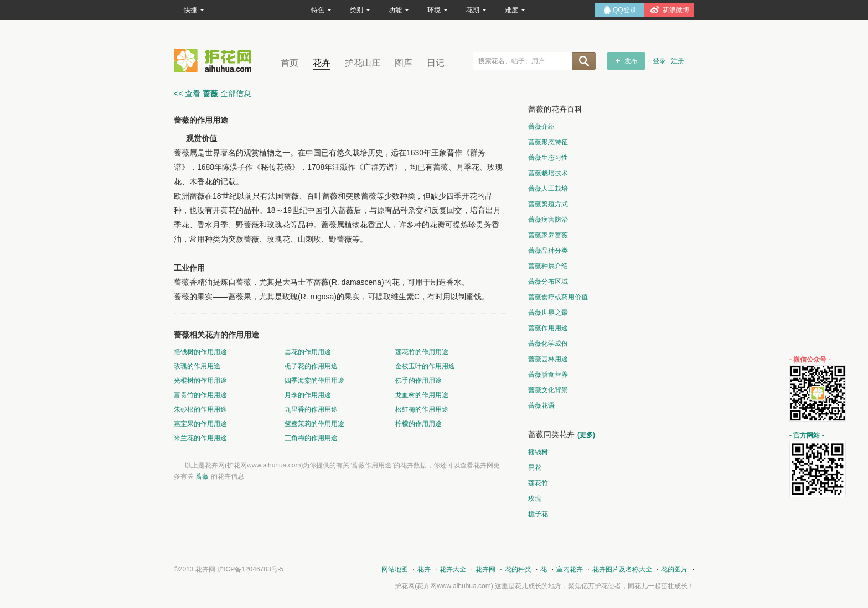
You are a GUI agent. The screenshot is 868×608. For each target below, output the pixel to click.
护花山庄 (363, 63)
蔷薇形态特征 (548, 142)
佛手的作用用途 (418, 381)
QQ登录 (625, 10)
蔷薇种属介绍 (548, 266)
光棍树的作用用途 (200, 381)
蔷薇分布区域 (548, 282)
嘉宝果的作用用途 (200, 424)
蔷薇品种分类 (548, 251)
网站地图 (395, 569)
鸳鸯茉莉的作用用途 (314, 424)
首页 (290, 63)
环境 (438, 10)
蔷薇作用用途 (548, 328)
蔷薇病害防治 (548, 220)
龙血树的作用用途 (422, 395)
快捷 (194, 10)
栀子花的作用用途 (311, 366)
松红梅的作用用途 (422, 409)
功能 (399, 10)
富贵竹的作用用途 (200, 395)
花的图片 (674, 569)
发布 (631, 61)
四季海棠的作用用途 (314, 381)
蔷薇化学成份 (548, 344)
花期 (476, 10)
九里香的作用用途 (311, 409)
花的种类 (518, 569)
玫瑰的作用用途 (197, 366)
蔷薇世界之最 (548, 313)
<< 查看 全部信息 (213, 93)
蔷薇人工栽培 (548, 189)
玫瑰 (535, 498)
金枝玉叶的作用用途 (425, 366)
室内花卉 (570, 569)
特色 (321, 10)
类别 (360, 10)
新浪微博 (676, 10)
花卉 (322, 63)
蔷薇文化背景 (548, 390)
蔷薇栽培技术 (548, 173)
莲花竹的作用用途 (422, 352)
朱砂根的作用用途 (200, 409)
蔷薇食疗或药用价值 (558, 297)
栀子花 (538, 514)
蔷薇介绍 (541, 127)
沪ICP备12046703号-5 (250, 569)
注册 (678, 61)
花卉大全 (453, 569)
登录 (659, 61)
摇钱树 (538, 452)
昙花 (535, 467)
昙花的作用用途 (308, 352)
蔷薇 (202, 476)
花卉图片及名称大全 (622, 569)
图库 (404, 63)
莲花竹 (538, 483)
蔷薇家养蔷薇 (548, 235)
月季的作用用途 (308, 395)
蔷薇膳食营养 (548, 375)
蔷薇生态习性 (548, 158)
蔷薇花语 (541, 406)
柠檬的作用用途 (418, 424)
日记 (436, 63)
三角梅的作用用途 (311, 438)
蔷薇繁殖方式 (548, 204)
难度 (515, 10)
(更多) (586, 435)
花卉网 (215, 61)
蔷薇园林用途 (548, 359)
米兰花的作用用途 (200, 438)
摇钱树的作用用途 (200, 352)
